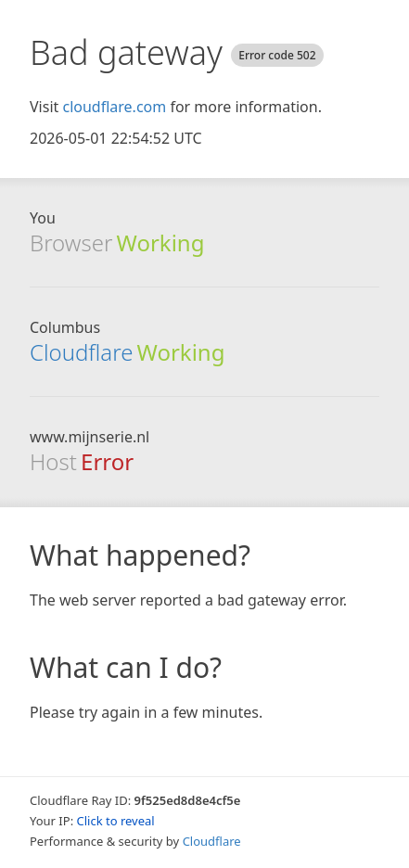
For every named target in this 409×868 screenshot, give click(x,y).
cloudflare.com (114, 107)
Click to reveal (116, 821)
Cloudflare (81, 352)
